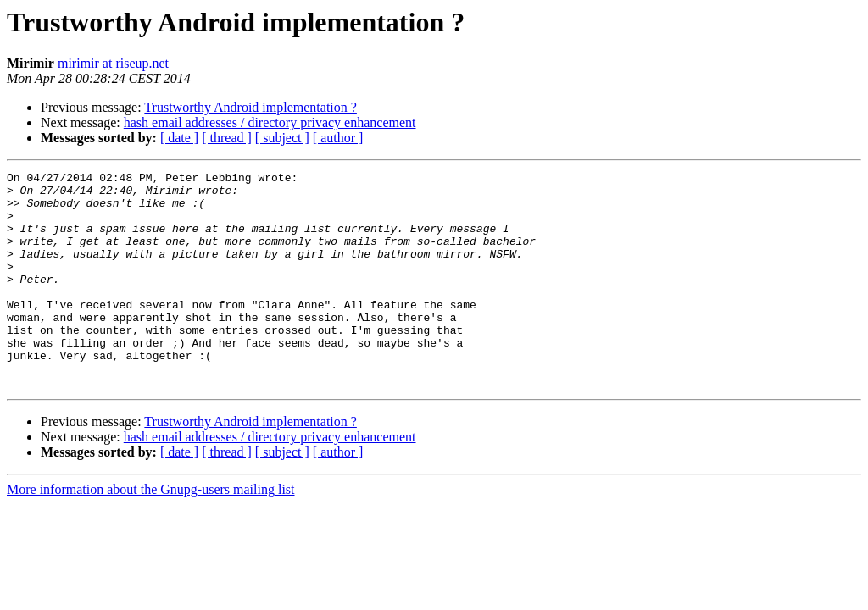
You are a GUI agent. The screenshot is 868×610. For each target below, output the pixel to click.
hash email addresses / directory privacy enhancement (270, 122)
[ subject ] (282, 138)
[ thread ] (227, 138)
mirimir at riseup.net (113, 63)
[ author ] (338, 138)
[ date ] (179, 138)
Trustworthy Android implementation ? (250, 107)
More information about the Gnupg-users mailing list (151, 532)
